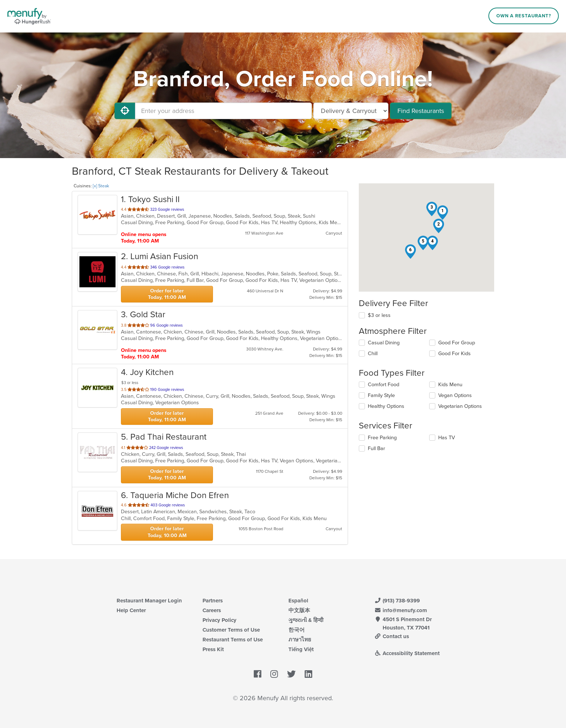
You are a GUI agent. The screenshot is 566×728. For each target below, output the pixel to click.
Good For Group (457, 343)
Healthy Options (386, 406)
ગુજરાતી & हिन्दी (306, 620)
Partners (213, 601)
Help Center (131, 610)
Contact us (392, 636)
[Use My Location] (125, 111)
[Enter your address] (223, 111)
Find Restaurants (421, 111)
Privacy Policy (219, 620)
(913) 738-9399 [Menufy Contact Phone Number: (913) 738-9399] (397, 601)
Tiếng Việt (301, 649)
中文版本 (299, 610)
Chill (373, 354)
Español (298, 601)
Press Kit (213, 649)
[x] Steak (101, 186)
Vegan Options (455, 395)
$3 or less (379, 315)
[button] (443, 213)
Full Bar (376, 448)
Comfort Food (384, 385)
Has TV (447, 438)
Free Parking (382, 438)
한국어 (297, 630)
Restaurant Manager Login (149, 601)
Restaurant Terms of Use (233, 640)
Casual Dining (384, 343)
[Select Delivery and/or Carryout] (351, 111)
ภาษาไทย (300, 640)
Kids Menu (450, 385)
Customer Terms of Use (231, 630)
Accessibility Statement (407, 653)
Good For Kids (454, 354)
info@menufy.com (401, 610)
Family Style (381, 395)
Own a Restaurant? (524, 16)
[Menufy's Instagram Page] (274, 675)
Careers (212, 610)
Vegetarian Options (460, 406)
